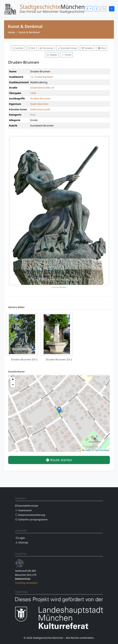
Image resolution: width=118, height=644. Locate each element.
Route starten (59, 460)
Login (20, 538)
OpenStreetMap (102, 450)
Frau (33, 115)
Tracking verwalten (27, 583)
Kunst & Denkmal (29, 32)
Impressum (24, 510)
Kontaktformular (27, 506)
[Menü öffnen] (112, 9)
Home (11, 32)
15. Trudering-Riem (42, 77)
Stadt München (39, 104)
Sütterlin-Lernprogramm (31, 519)
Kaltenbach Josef (40, 109)
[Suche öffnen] (104, 9)
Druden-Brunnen (40, 98)
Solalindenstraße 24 (42, 88)
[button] (59, 410)
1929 (33, 93)
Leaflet (86, 450)
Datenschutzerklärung (30, 515)
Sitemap (22, 542)
